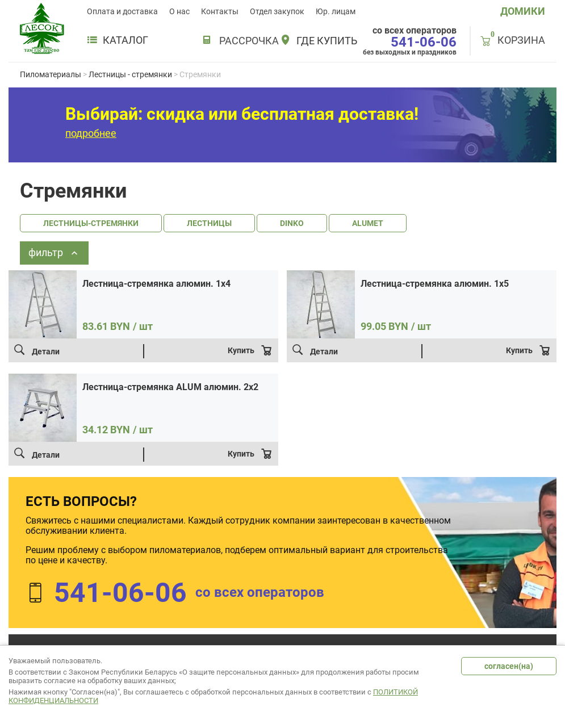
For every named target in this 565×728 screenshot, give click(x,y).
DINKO (292, 223)
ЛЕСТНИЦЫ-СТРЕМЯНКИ (91, 223)
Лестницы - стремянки (130, 74)
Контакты (220, 11)
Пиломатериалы (51, 74)
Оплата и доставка (122, 11)
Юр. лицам (336, 11)
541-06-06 (424, 42)
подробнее (91, 133)
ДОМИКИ (523, 11)
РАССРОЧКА (249, 41)
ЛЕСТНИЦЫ (209, 223)
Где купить (327, 41)
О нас (179, 11)
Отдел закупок (277, 11)
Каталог (118, 40)
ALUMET (368, 223)
